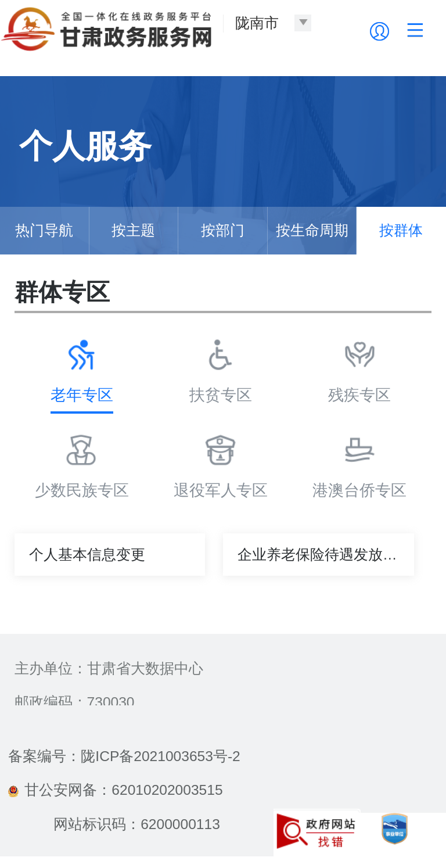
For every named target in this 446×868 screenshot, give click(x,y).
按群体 (401, 230)
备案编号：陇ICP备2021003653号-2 (124, 756)
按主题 (133, 230)
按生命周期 (312, 230)
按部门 (223, 230)
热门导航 (44, 230)
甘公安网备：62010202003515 (115, 790)
